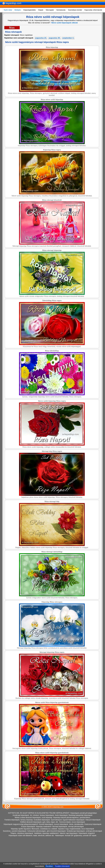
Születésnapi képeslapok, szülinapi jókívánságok (84, 831)
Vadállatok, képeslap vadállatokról (46, 833)
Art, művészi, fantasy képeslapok (42, 815)
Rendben (49, 866)
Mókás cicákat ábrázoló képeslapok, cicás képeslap (34, 818)
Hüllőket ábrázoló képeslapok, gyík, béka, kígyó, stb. (39, 822)
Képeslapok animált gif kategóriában (84, 813)
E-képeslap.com (57, 807)
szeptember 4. (68, 38)
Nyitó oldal (8, 10)
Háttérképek (59, 836)
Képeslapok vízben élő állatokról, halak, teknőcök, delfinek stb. (31, 836)
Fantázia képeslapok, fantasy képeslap (19, 820)
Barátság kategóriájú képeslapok (80, 815)
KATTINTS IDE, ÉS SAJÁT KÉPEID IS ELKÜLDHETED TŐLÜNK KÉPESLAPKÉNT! (39, 813)
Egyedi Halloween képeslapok (74, 820)
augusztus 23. (41, 38)
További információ (62, 866)
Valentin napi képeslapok (69, 833)
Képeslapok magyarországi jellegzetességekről (21, 824)
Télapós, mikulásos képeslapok (22, 833)
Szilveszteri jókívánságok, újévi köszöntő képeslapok (47, 831)
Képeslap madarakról (44, 827)
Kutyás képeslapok (28, 827)
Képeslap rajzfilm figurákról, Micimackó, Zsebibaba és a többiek (34, 829)
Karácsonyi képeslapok (93, 824)
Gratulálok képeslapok (42, 820)
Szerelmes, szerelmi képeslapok (15, 831)
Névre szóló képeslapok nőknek (65, 23)
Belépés (18, 10)
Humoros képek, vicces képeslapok (72, 822)
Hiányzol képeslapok (93, 820)
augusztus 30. (54, 38)
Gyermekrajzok (56, 820)
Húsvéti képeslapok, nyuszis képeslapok (53, 824)
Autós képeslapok (61, 815)
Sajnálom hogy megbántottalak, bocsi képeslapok (76, 829)
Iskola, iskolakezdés (76, 824)
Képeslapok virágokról (87, 833)
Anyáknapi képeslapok (21, 815)
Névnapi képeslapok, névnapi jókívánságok (68, 827)
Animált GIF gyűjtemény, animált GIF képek (80, 836)
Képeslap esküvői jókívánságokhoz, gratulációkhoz (72, 818)
